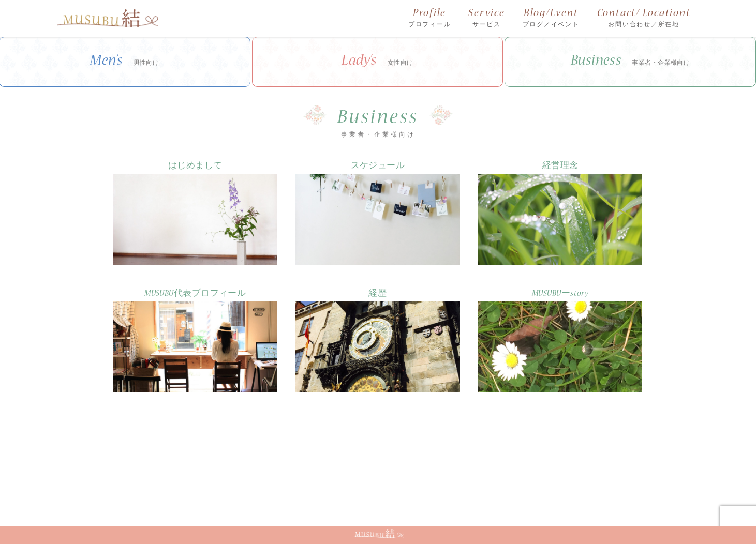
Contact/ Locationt (644, 19)
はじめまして (195, 166)
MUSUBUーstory (560, 294)
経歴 (377, 294)
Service (486, 19)
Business (631, 62)
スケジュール (378, 166)
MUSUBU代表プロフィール (195, 294)
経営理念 (560, 166)
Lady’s (377, 62)
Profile (430, 19)
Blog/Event (551, 19)
